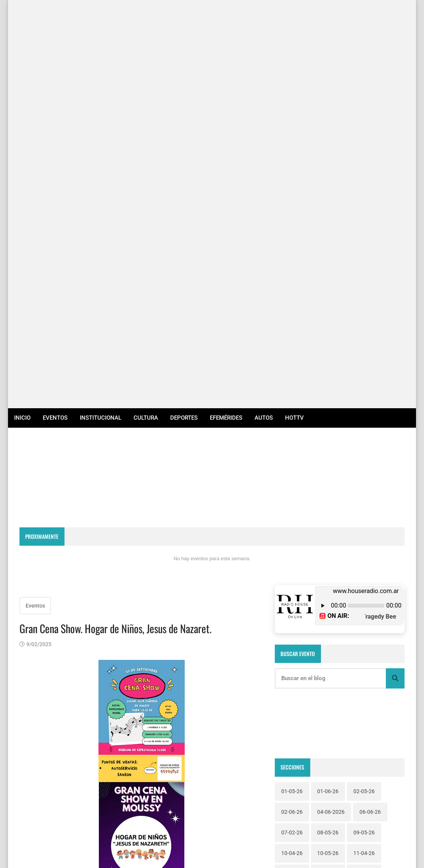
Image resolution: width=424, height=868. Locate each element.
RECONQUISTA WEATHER (212, 87)
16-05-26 (292, 494)
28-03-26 (370, 556)
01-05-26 (292, 391)
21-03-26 (364, 515)
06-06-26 (370, 412)
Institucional (101, 18)
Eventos (55, 18)
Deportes (184, 18)
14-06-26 (328, 474)
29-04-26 (328, 577)
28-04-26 (292, 577)
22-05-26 (292, 535)
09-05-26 (364, 432)
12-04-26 (292, 474)
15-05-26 (364, 474)
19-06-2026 (367, 494)
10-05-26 (328, 453)
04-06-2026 (331, 412)
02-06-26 (292, 412)
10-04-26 (292, 453)
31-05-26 (292, 597)
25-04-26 (292, 556)
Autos (264, 18)
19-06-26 (292, 515)
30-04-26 (364, 577)
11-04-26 (364, 453)
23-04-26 (328, 535)
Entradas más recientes (58, 753)
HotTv (294, 18)
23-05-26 (364, 535)
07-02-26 (292, 432)
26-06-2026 (331, 556)
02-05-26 (364, 391)
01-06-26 (328, 391)
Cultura (146, 18)
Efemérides (226, 18)
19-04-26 (328, 494)
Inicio (22, 18)
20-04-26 (328, 515)
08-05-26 (328, 432)
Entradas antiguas (231, 753)
